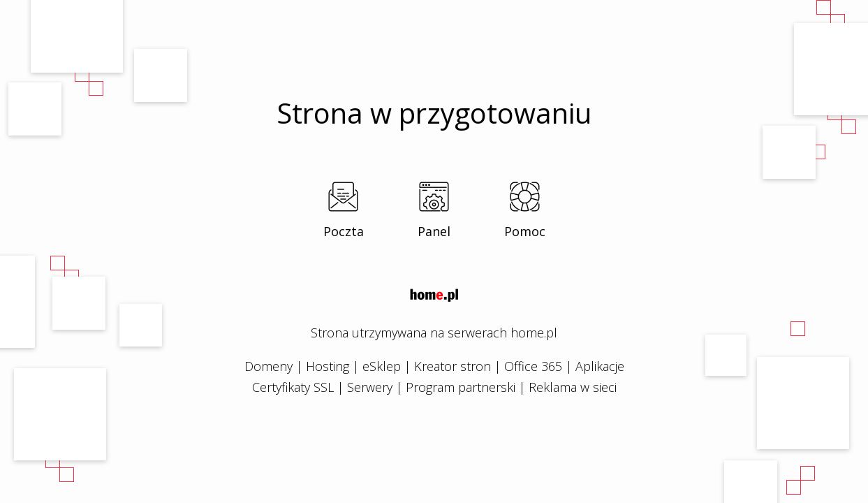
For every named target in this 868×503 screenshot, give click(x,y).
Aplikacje (600, 366)
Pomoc (525, 231)
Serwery (370, 387)
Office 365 (533, 366)
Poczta (344, 231)
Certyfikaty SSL (293, 387)
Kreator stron (453, 366)
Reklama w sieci (573, 387)
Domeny (269, 366)
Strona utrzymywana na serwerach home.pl (434, 333)
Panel (434, 231)
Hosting (328, 366)
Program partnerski (461, 387)
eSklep (382, 366)
